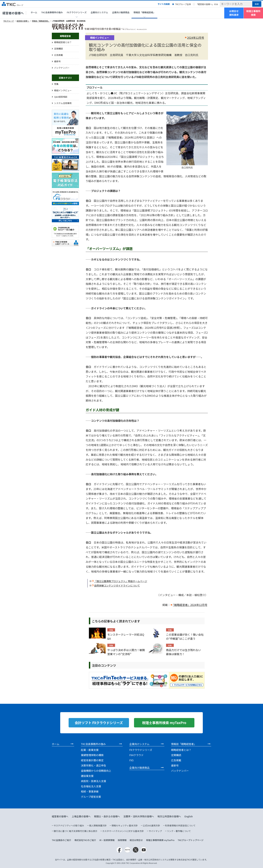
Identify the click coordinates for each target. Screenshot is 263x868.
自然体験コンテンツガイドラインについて (117, 585)
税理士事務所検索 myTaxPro (160, 840)
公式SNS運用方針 (151, 825)
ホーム (34, 12)
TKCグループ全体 (183, 4)
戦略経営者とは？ (63, 42)
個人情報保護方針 (98, 825)
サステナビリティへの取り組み (69, 825)
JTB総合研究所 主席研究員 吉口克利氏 (69, 21)
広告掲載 (59, 55)
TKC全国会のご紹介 (62, 840)
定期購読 (59, 49)
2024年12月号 (196, 38)
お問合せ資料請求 (234, 13)
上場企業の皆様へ (81, 816)
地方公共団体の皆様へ (169, 816)
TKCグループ (9, 21)
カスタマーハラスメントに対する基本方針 (123, 831)
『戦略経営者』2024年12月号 (190, 605)
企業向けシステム (99, 12)
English (189, 816)
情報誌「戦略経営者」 (41, 21)
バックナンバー (62, 68)
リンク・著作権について (179, 831)
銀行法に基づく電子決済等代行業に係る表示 (75, 831)
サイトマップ (155, 831)
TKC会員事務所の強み (52, 12)
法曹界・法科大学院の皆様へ (139, 816)
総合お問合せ (136, 840)
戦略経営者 (65, 36)
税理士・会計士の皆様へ (107, 816)
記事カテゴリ (65, 78)
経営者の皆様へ (13, 13)
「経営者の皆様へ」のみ (207, 4)
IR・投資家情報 (107, 840)
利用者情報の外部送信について (180, 825)
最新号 (57, 61)
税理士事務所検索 (253, 13)
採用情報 (122, 840)
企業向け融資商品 (121, 12)
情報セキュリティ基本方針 (125, 825)
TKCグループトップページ (191, 840)
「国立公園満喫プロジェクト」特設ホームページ (121, 581)
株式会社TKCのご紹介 (85, 840)
